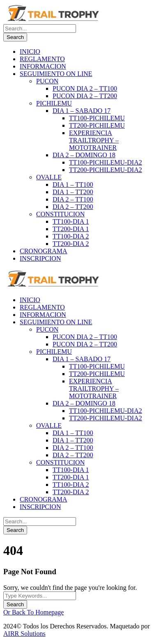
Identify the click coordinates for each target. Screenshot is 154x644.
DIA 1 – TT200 (73, 192)
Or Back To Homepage (33, 612)
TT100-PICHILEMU (97, 118)
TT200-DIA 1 (71, 229)
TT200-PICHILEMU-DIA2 (106, 170)
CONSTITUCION (60, 214)
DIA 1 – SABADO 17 (82, 111)
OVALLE (49, 177)
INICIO (30, 52)
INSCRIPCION (40, 258)
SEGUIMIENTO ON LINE (56, 74)
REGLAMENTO (42, 59)
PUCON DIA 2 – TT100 (85, 88)
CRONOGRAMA (44, 251)
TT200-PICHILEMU (97, 125)
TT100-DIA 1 (71, 221)
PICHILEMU (54, 103)
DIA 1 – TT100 (73, 184)
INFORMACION (43, 66)
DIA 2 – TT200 (73, 207)
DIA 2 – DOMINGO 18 (84, 155)
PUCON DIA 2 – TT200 (85, 96)
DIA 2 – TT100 (73, 199)
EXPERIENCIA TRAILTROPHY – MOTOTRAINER (94, 140)
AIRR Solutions (24, 634)
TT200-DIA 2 (71, 244)
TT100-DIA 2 (71, 236)
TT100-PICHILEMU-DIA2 (106, 162)
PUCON (47, 81)
